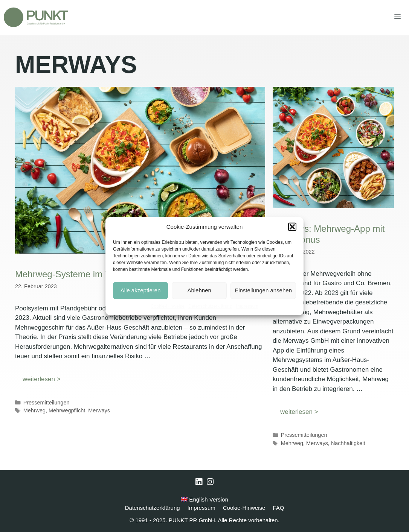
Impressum (247, 306)
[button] (292, 227)
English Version (204, 499)
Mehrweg (34, 410)
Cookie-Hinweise (168, 306)
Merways (99, 410)
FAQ (278, 508)
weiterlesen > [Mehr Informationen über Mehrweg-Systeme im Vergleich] (42, 379)
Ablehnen (199, 290)
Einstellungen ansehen (263, 290)
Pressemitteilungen (47, 403)
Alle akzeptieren (141, 290)
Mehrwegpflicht (67, 410)
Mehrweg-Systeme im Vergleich (79, 274)
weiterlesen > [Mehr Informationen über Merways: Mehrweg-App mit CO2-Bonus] (299, 412)
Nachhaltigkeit (348, 443)
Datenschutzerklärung (210, 306)
